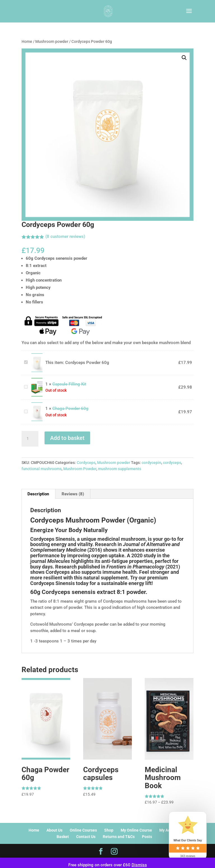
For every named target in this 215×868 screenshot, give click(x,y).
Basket (63, 837)
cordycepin (151, 463)
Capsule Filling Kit (23, 384)
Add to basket (67, 438)
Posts (147, 837)
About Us (54, 830)
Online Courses (83, 830)
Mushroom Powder (80, 469)
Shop (109, 830)
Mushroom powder (52, 41)
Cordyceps (86, 463)
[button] (184, 58)
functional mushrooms (42, 469)
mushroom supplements (120, 469)
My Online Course (136, 830)
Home (27, 41)
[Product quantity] (30, 439)
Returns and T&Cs (119, 837)
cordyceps (172, 463)
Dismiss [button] (139, 865)
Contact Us (86, 837)
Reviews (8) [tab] (73, 494)
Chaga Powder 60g (23, 409)
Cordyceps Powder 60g (23, 360)
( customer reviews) (65, 236)
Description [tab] (38, 494)
